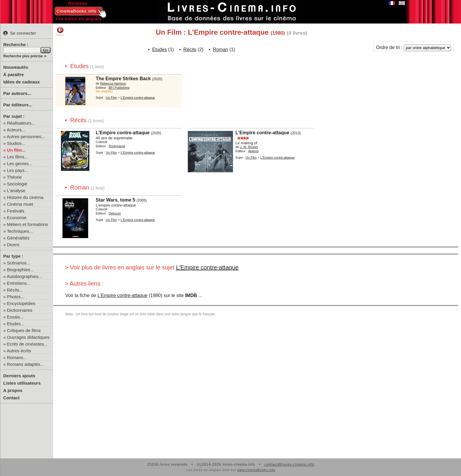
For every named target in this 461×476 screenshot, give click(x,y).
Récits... (15, 290)
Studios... (16, 143)
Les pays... (18, 170)
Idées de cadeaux (21, 82)
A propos (13, 390)
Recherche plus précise (23, 56)
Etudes (159, 50)
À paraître (14, 74)
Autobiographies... (25, 276)
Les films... (18, 157)
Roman (221, 50)
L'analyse (16, 191)
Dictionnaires (20, 310)
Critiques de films (24, 330)
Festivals (16, 211)
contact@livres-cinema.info (289, 465)
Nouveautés (16, 67)
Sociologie (17, 184)
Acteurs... (16, 130)
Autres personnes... (26, 136)
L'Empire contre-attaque (207, 267)
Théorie (14, 177)
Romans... (17, 357)
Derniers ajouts (19, 376)
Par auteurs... (17, 93)
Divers (13, 245)
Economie (17, 218)
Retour (60, 31)
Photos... (16, 297)
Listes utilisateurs (22, 383)
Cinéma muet (20, 204)
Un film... (16, 150)
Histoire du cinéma (25, 197)
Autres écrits (19, 351)
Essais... (15, 317)
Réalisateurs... (21, 123)
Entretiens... (19, 283)
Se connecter (20, 33)
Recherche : (16, 45)
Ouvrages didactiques (28, 337)
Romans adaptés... (26, 364)
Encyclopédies (21, 303)
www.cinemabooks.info (256, 470)
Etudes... (16, 324)
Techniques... (20, 231)
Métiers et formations (28, 224)
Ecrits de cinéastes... (27, 344)
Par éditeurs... (18, 105)
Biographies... (21, 270)
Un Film (111, 98)
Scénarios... (19, 263)
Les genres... (20, 164)
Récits (190, 50)
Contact (11, 398)
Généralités (18, 238)
